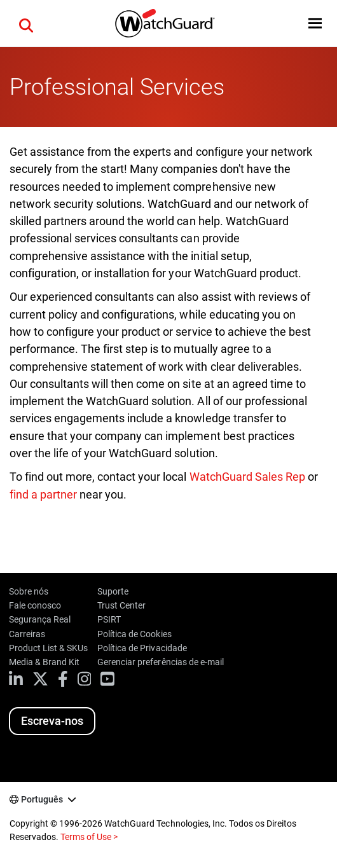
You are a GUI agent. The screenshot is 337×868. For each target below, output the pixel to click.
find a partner (43, 494)
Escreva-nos (52, 721)
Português (42, 799)
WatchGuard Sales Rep (247, 477)
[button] (26, 24)
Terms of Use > (89, 837)
